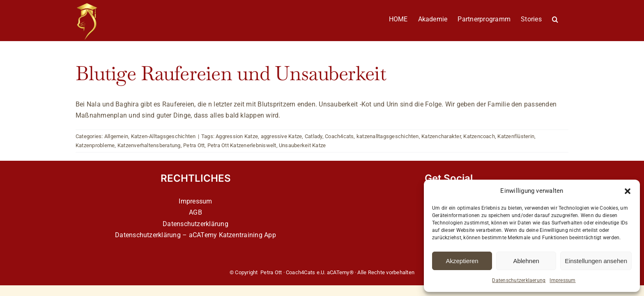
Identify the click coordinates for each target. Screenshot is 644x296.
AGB (195, 212)
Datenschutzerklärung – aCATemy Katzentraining (189, 235)
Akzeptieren (462, 261)
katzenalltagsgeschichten (388, 136)
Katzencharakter (441, 136)
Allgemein (116, 136)
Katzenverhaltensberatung (149, 145)
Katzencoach (479, 136)
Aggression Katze (237, 136)
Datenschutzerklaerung (519, 280)
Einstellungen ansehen (596, 261)
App (270, 235)
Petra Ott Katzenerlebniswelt (242, 145)
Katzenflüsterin (516, 136)
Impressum (562, 280)
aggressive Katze (282, 136)
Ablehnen (526, 261)
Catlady (314, 136)
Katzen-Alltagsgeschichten (163, 136)
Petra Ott (194, 145)
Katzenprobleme (95, 145)
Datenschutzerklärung (195, 224)
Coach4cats (339, 136)
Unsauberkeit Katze (302, 145)
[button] (628, 191)
